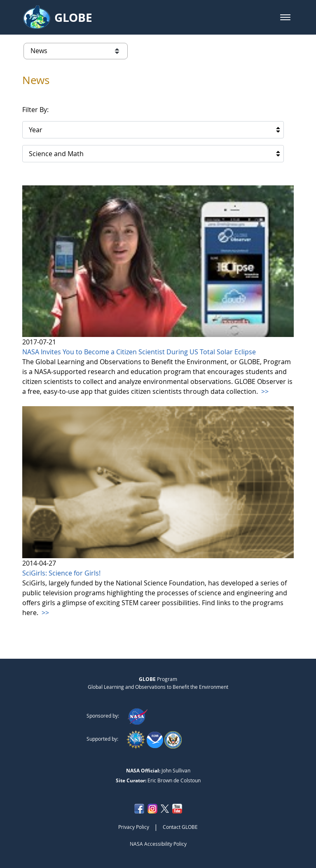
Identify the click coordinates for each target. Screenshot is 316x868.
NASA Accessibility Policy (158, 844)
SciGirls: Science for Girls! (61, 573)
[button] (285, 17)
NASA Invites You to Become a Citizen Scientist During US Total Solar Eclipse (139, 352)
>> (264, 391)
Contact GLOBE (180, 827)
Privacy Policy (134, 827)
